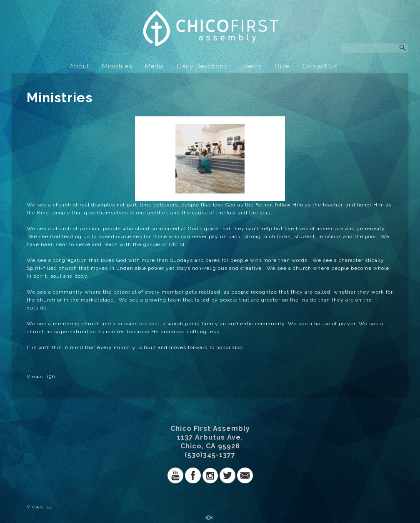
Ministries (117, 66)
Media (155, 66)
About (79, 66)
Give (282, 66)
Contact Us (320, 66)
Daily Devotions (202, 66)
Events (251, 66)
